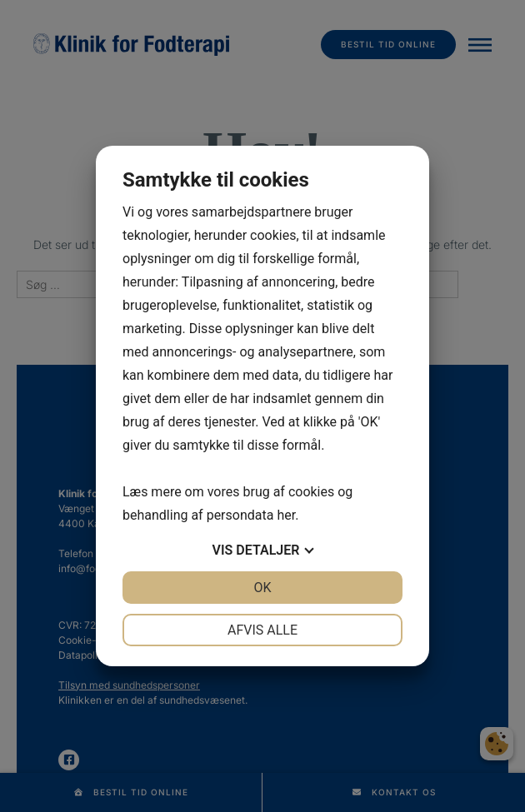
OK (262, 588)
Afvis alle (262, 630)
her (286, 515)
